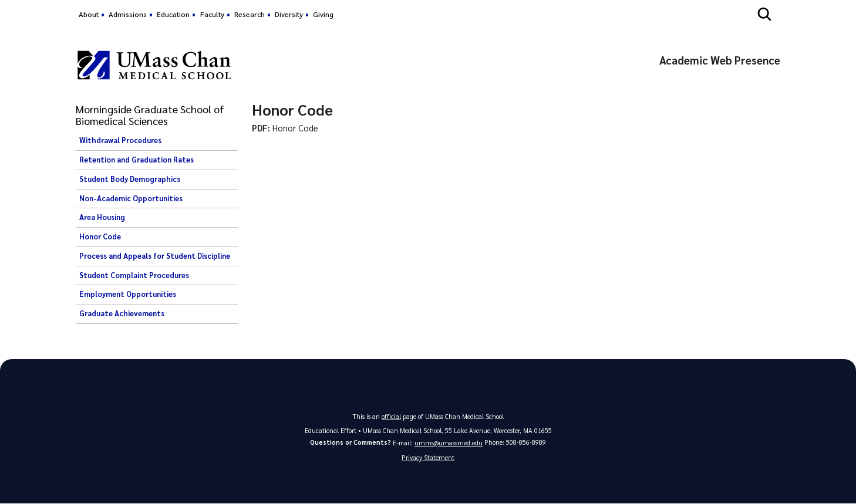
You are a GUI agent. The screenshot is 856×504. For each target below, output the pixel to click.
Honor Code (100, 236)
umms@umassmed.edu (449, 443)
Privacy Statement (428, 458)
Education (173, 14)
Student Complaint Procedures (134, 275)
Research (250, 14)
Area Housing (102, 217)
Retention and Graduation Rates (137, 160)
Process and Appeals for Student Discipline (155, 256)
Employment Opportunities (128, 294)
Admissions (128, 14)
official (392, 416)
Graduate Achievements (122, 313)
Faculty (212, 14)
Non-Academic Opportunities (131, 198)
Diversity (289, 14)
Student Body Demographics (130, 179)
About (89, 14)
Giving (323, 14)
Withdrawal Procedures (120, 140)
